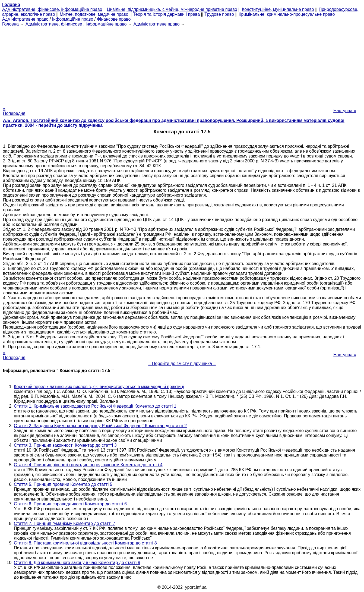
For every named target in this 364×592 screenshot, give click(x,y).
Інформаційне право (73, 19)
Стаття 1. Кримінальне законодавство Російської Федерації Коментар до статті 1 (95, 406)
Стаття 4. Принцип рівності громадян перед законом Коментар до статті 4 (88, 465)
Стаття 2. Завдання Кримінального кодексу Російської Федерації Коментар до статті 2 (100, 426)
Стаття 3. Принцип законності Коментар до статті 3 (65, 445)
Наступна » (345, 111)
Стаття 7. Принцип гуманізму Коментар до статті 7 (64, 523)
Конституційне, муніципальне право (278, 9)
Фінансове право (114, 19)
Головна (10, 24)
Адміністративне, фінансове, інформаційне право (52, 9)
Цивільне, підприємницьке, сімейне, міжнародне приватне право (172, 9)
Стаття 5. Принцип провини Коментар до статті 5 (63, 484)
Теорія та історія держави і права (166, 14)
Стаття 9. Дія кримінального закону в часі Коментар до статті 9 (77, 563)
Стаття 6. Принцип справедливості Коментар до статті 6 (70, 504)
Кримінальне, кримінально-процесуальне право (287, 14)
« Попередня (14, 111)
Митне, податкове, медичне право (94, 14)
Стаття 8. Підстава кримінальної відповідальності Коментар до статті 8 (85, 543)
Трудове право (219, 14)
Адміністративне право (25, 19)
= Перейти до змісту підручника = (182, 363)
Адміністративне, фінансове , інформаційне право (76, 24)
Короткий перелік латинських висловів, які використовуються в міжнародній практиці (99, 387)
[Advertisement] (182, 65)
